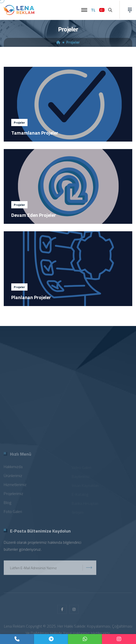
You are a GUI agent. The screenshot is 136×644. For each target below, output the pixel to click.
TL (93, 10)
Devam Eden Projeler (34, 215)
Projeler (73, 42)
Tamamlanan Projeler (35, 133)
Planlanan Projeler (31, 297)
